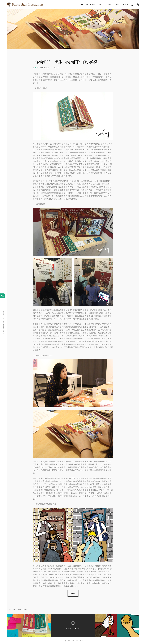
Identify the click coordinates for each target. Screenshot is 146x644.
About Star (90, 5)
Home (81, 5)
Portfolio (101, 5)
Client (110, 5)
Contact (124, 5)
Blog (117, 5)
